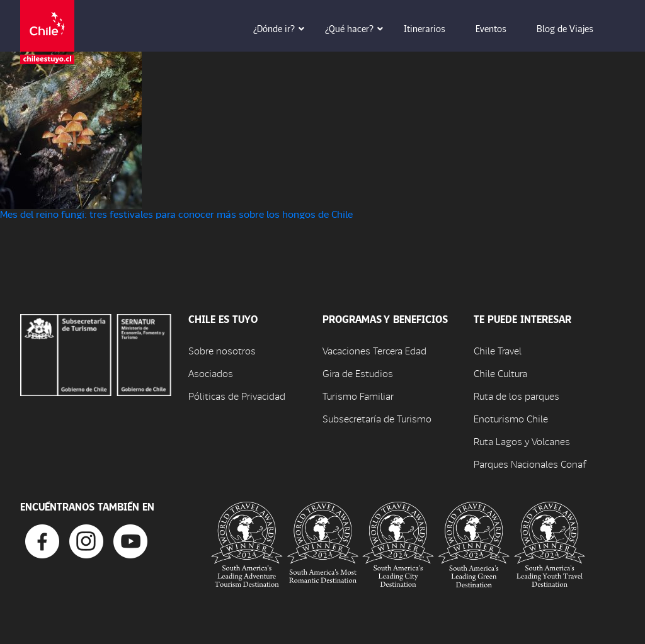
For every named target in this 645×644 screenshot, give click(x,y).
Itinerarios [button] (433, 28)
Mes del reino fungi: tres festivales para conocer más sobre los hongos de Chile (176, 214)
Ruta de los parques (517, 396)
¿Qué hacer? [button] (358, 28)
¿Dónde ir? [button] (283, 28)
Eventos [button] (500, 28)
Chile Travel (498, 350)
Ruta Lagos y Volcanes (522, 441)
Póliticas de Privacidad (237, 396)
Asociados (211, 373)
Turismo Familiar (358, 396)
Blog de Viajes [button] (574, 28)
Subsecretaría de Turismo (377, 418)
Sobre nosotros (222, 350)
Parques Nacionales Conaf (530, 464)
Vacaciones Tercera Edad (374, 350)
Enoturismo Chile (511, 418)
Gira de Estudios (358, 373)
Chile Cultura (500, 373)
